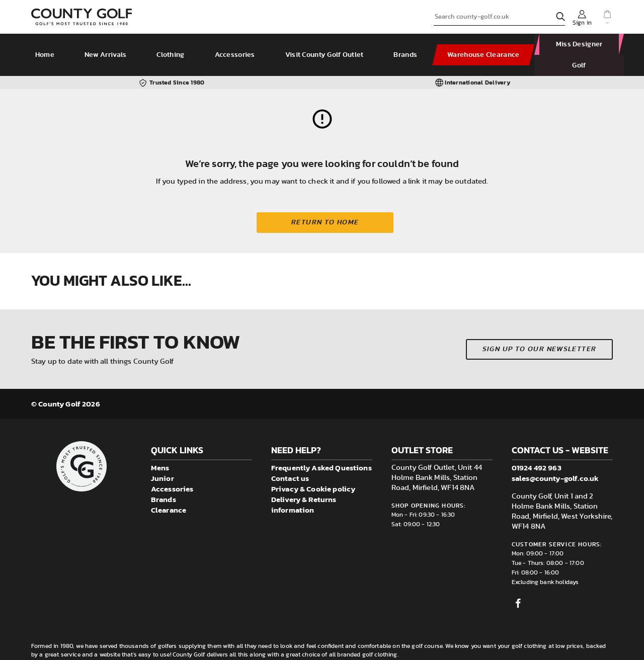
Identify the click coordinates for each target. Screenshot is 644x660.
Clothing (172, 44)
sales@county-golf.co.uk (555, 457)
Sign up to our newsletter (540, 328)
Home (46, 44)
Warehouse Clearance (484, 44)
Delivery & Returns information (304, 483)
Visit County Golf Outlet (326, 44)
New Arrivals (106, 44)
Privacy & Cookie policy (313, 468)
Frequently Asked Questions (321, 446)
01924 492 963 (537, 446)
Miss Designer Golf (577, 44)
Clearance (169, 489)
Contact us (290, 457)
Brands (407, 44)
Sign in (582, 23)
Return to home (325, 201)
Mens (160, 446)
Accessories (236, 44)
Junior (163, 457)
